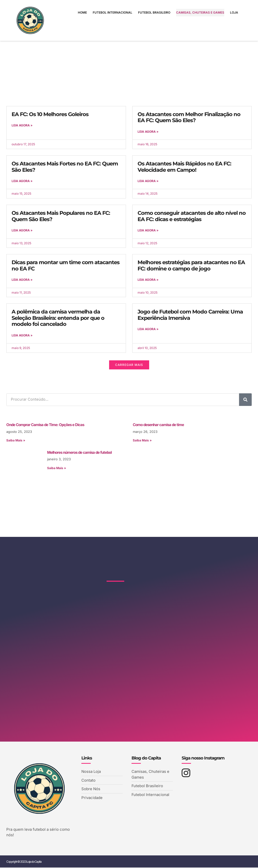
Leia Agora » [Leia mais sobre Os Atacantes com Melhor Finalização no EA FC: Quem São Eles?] (148, 132)
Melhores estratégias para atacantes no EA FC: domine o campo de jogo (191, 266)
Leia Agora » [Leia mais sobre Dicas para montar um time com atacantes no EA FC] (22, 280)
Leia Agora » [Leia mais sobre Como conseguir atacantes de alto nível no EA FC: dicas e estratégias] (148, 231)
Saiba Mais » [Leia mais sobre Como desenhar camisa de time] (142, 441)
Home (82, 12)
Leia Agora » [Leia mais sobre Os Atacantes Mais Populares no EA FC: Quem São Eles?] (22, 231)
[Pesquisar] (245, 400)
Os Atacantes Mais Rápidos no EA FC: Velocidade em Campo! (184, 167)
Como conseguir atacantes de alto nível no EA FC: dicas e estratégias (192, 216)
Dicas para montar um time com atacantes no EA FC (66, 266)
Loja (234, 12)
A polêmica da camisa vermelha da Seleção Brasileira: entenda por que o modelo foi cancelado (58, 318)
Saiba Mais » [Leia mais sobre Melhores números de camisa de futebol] (57, 468)
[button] (129, 365)
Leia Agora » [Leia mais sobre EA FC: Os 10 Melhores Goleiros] (22, 125)
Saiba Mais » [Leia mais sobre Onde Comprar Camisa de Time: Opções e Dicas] (16, 441)
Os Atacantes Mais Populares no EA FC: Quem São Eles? (61, 216)
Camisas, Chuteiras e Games (200, 12)
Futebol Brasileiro (154, 12)
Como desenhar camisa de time (158, 425)
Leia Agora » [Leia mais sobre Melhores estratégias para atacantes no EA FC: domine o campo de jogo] (148, 280)
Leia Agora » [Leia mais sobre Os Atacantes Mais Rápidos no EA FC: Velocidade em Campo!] (148, 181)
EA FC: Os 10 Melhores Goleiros (50, 114)
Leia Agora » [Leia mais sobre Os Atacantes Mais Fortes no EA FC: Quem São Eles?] (22, 181)
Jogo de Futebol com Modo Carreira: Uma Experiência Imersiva (190, 315)
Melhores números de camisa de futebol (79, 453)
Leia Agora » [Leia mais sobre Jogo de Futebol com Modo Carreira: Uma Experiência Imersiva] (148, 329)
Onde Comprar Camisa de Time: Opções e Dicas (45, 425)
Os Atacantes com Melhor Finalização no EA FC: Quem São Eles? (189, 117)
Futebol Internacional (112, 12)
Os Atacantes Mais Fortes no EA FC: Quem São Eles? (65, 167)
